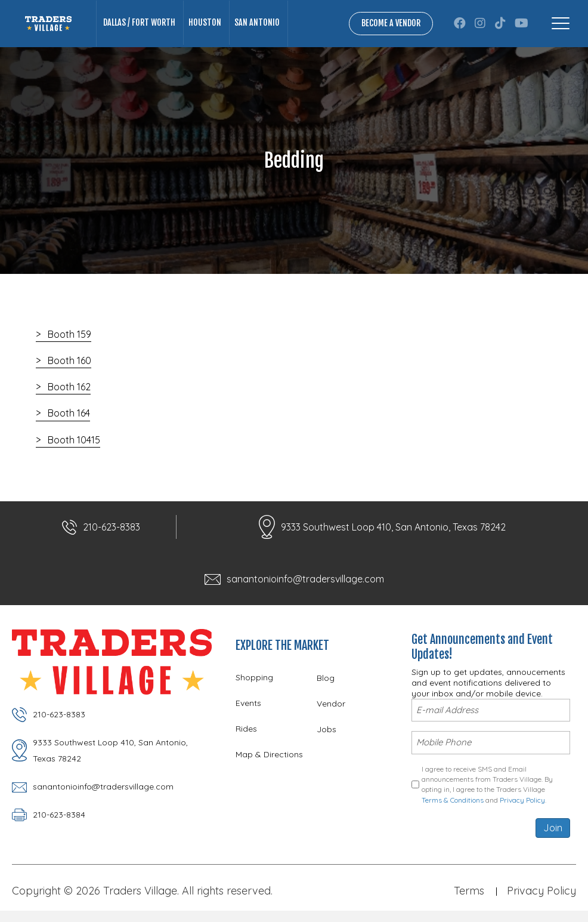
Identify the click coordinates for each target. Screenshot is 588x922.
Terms (469, 889)
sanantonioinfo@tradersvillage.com (305, 579)
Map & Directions (269, 754)
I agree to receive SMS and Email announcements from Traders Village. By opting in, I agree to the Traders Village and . (487, 783)
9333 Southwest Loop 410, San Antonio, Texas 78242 (393, 527)
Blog (326, 678)
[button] (460, 23)
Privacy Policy (522, 799)
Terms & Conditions (453, 799)
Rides (246, 729)
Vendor (331, 704)
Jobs (327, 729)
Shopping (254, 677)
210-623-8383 (112, 527)
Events (248, 703)
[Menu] (561, 23)
